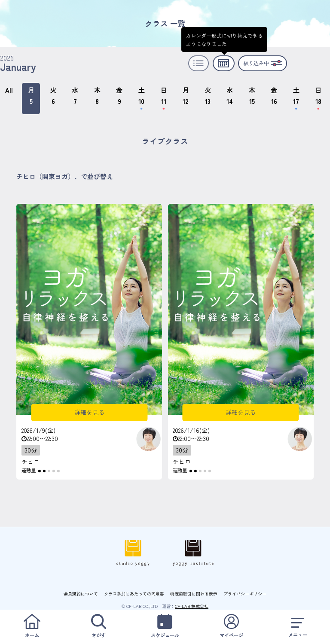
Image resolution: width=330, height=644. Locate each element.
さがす (99, 626)
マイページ (232, 626)
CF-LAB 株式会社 (192, 606)
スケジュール (165, 626)
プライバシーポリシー (245, 594)
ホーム (32, 626)
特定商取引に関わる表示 (194, 594)
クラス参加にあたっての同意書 (134, 594)
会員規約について (81, 594)
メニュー (298, 626)
